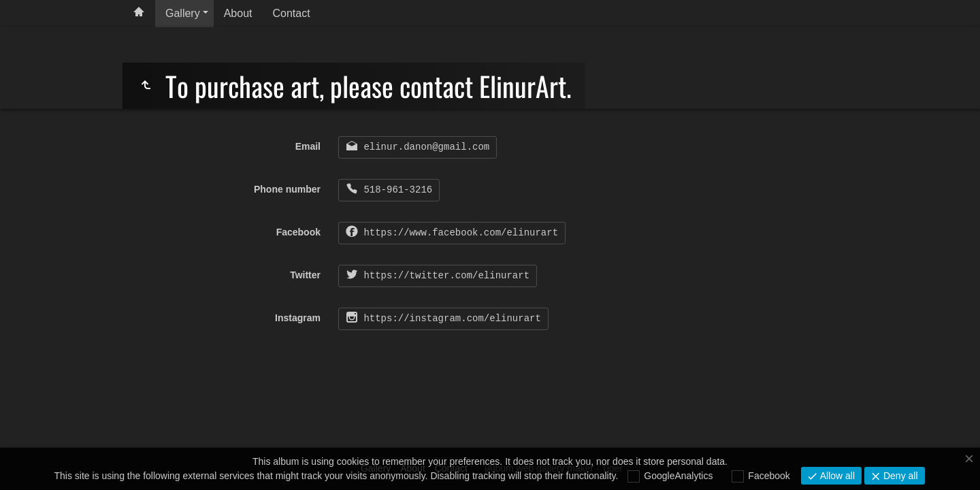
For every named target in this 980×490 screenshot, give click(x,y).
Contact (292, 13)
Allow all (836, 476)
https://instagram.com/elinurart (450, 318)
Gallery (183, 13)
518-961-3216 (395, 190)
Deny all (899, 476)
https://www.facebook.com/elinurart (458, 233)
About (238, 13)
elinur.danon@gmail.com (424, 147)
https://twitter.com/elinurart (444, 276)
